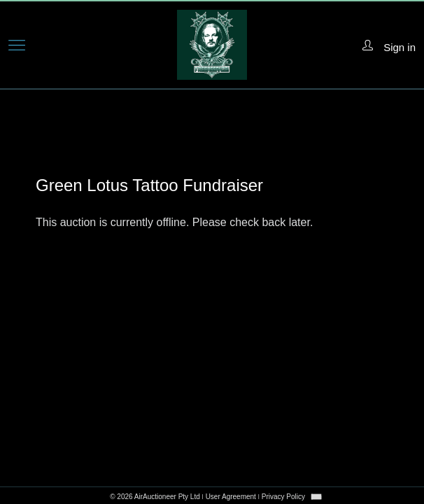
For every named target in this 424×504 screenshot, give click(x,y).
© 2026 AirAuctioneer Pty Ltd (155, 497)
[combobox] (316, 497)
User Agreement (231, 497)
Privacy (283, 497)
